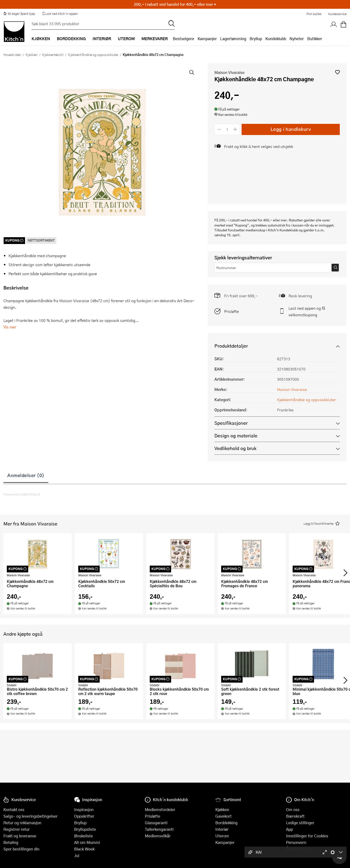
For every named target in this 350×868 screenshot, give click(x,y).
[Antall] (227, 129)
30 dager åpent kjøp (19, 14)
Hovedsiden (12, 54)
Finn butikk (314, 14)
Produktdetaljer (231, 346)
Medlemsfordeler (160, 809)
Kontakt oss (14, 809)
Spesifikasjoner (231, 423)
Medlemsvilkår (158, 836)
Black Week (84, 849)
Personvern (296, 842)
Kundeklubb (276, 39)
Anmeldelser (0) (26, 475)
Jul (77, 855)
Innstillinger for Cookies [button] (307, 836)
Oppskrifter (84, 816)
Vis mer (10, 327)
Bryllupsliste (85, 829)
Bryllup (256, 39)
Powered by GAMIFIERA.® (22, 494)
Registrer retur (17, 829)
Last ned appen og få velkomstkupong (307, 311)
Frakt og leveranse (20, 836)
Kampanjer (207, 39)
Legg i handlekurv (291, 129)
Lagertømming (233, 39)
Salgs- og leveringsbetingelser (31, 816)
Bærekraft (295, 816)
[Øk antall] (235, 129)
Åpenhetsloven (299, 849)
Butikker (315, 39)
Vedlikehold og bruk (235, 448)
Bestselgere (184, 39)
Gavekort (223, 816)
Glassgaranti (156, 823)
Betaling (11, 842)
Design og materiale (236, 436)
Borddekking (226, 823)
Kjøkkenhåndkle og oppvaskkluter (93, 54)
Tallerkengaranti (159, 829)
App (289, 829)
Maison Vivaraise (229, 72)
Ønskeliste (83, 836)
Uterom (222, 836)
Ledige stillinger (300, 823)
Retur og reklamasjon (22, 823)
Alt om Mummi (87, 842)
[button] (337, 72)
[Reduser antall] (219, 129)
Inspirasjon (84, 809)
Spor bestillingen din (21, 849)
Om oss (293, 809)
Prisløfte (232, 311)
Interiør (222, 829)
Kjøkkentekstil (53, 54)
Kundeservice (337, 14)
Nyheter (297, 39)
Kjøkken (32, 54)
